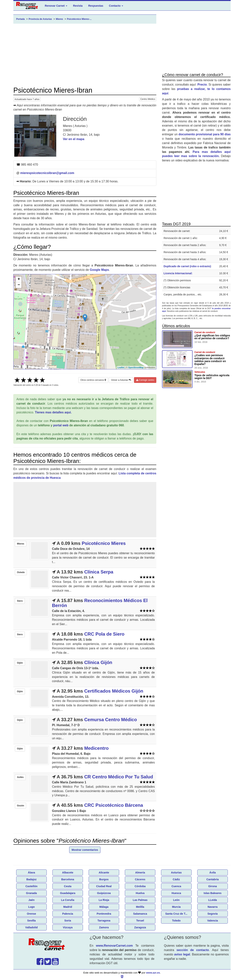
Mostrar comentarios (85, 850)
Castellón (31, 886)
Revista (78, 6)
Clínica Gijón (98, 662)
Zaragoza (140, 927)
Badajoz (31, 879)
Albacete (68, 873)
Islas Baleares (212, 893)
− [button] (19, 285)
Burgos (104, 879)
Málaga (104, 907)
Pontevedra (104, 914)
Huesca (176, 893)
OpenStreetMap (136, 367)
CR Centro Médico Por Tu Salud (119, 777)
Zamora (104, 927)
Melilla (140, 907)
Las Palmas (140, 900)
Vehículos (200, 372)
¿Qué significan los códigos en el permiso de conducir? (212, 337)
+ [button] (19, 279)
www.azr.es (153, 973)
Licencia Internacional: (178, 273)
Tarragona (104, 921)
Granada (32, 893)
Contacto (116, 6)
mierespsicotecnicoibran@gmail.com (47, 173)
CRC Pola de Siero (104, 634)
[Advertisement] (85, 55)
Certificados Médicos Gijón (114, 691)
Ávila (212, 873)
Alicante (104, 873)
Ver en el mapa (74, 139)
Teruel (140, 921)
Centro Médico (148, 99)
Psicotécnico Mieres (104, 543)
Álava (31, 873)
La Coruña (68, 900)
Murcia (176, 907)
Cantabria (213, 879)
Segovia (213, 914)
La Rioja (104, 900)
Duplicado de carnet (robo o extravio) (187, 266)
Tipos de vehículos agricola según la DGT (212, 377)
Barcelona (68, 879)
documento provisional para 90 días (205, 134)
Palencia (68, 914)
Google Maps (99, 270)
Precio (202, 85)
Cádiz (176, 879)
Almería (140, 873)
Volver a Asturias (121, 380)
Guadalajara (68, 893)
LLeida (212, 900)
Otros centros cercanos (93, 380)
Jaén (31, 900)
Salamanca (140, 914)
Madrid (68, 907)
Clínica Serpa (99, 572)
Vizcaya (68, 927)
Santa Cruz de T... (176, 914)
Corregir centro (145, 380)
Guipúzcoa (104, 893)
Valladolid (31, 927)
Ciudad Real (104, 886)
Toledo (176, 921)
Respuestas (96, 6)
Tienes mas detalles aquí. (53, 412)
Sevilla (31, 921)
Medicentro (96, 748)
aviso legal (182, 954)
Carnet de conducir (205, 332)
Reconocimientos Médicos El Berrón (100, 603)
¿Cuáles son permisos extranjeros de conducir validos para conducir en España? (210, 360)
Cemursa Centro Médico (111, 720)
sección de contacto (193, 950)
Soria (68, 921)
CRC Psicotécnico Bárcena (114, 805)
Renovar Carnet (56, 6)
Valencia (213, 921)
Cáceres (140, 879)
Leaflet (121, 367)
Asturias (176, 873)
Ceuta (68, 886)
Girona (212, 886)
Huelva (140, 893)
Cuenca (176, 886)
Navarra (213, 907)
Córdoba (140, 886)
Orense (31, 914)
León (176, 900)
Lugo (31, 907)
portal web (61, 425)
